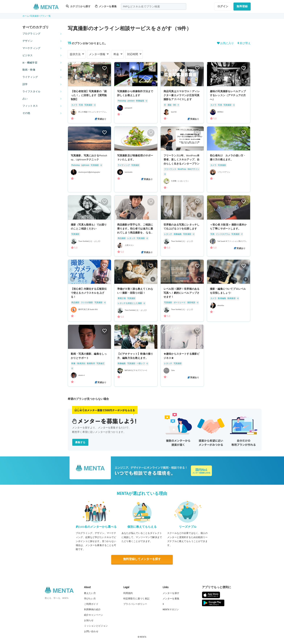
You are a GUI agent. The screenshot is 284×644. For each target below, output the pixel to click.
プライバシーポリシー (135, 604)
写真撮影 (35, 16)
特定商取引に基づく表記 (136, 598)
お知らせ (89, 620)
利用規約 (128, 593)
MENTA (143, 637)
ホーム (26, 16)
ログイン (223, 6)
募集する (80, 442)
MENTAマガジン (171, 609)
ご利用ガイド (91, 604)
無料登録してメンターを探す (142, 559)
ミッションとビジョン (96, 626)
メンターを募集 (106, 6)
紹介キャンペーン (94, 615)
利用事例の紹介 (92, 609)
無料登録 (242, 6)
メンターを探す (171, 593)
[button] (106, 82)
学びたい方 (90, 598)
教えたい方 (90, 593)
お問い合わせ (91, 631)
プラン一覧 (45, 16)
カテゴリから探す (78, 6)
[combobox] (154, 7)
